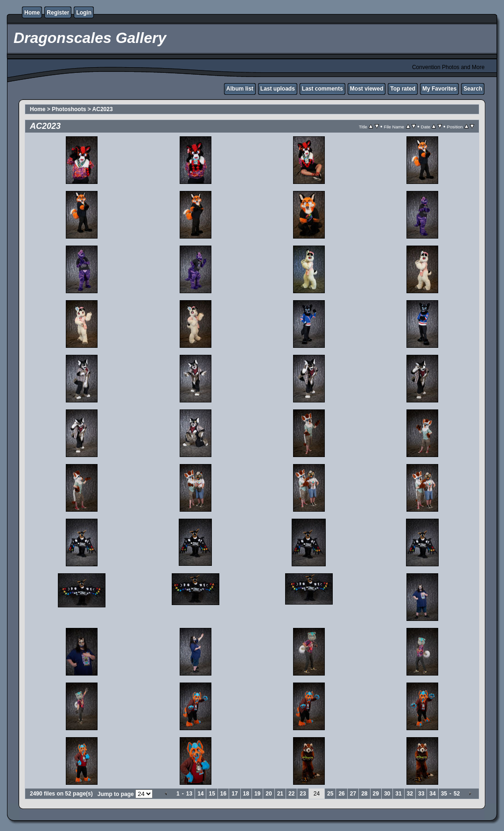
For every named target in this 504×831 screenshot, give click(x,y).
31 (398, 794)
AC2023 (103, 109)
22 (291, 794)
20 (269, 794)
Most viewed (367, 89)
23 (303, 794)
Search (473, 89)
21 (280, 794)
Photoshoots (69, 109)
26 (341, 794)
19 (257, 794)
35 (444, 794)
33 (421, 794)
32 (410, 794)
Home (32, 13)
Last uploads (278, 89)
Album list (240, 89)
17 (234, 794)
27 (353, 794)
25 (330, 794)
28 (364, 794)
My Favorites (439, 89)
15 (212, 794)
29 (376, 794)
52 (457, 794)
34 (432, 794)
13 (189, 794)
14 (200, 794)
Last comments (322, 89)
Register (58, 13)
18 (246, 794)
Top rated (403, 89)
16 (223, 794)
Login (84, 13)
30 (387, 794)
